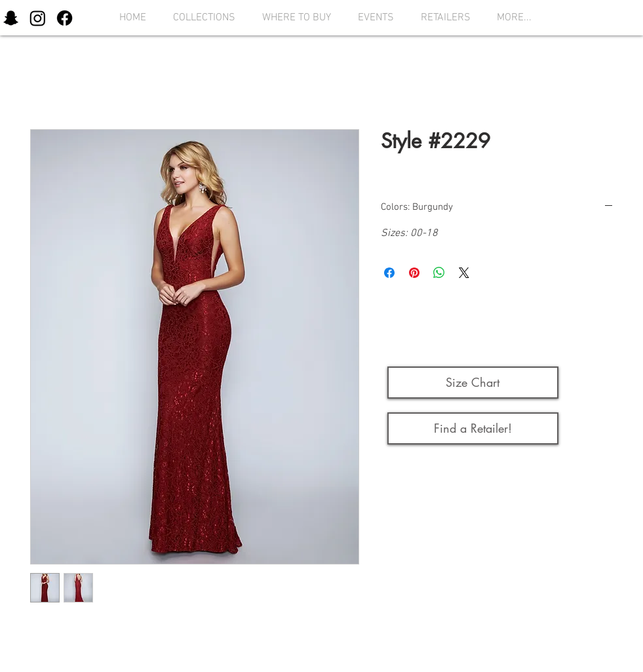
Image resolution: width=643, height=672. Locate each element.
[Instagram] (38, 18)
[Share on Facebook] (389, 273)
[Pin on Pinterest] (414, 273)
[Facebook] (65, 18)
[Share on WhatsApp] (439, 273)
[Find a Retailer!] (473, 428)
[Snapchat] (11, 18)
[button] (201, 18)
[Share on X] (464, 273)
